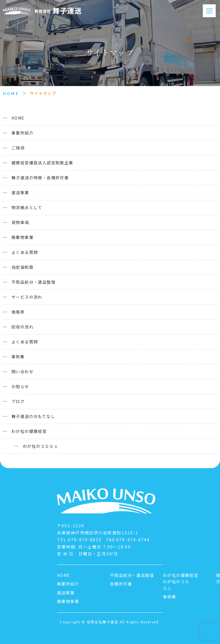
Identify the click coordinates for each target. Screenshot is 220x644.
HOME (11, 93)
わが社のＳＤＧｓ (41, 446)
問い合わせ (22, 371)
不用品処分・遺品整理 (34, 282)
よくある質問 (25, 252)
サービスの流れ (27, 297)
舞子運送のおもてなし (33, 416)
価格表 (18, 312)
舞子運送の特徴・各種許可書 (40, 178)
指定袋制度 (22, 267)
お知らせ (20, 386)
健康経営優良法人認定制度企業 (42, 163)
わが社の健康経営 (29, 431)
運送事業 (20, 192)
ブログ (18, 401)
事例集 (18, 357)
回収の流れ (22, 327)
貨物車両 (20, 222)
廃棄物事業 (22, 237)
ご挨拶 (18, 148)
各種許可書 (121, 584)
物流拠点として (27, 207)
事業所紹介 (22, 133)
